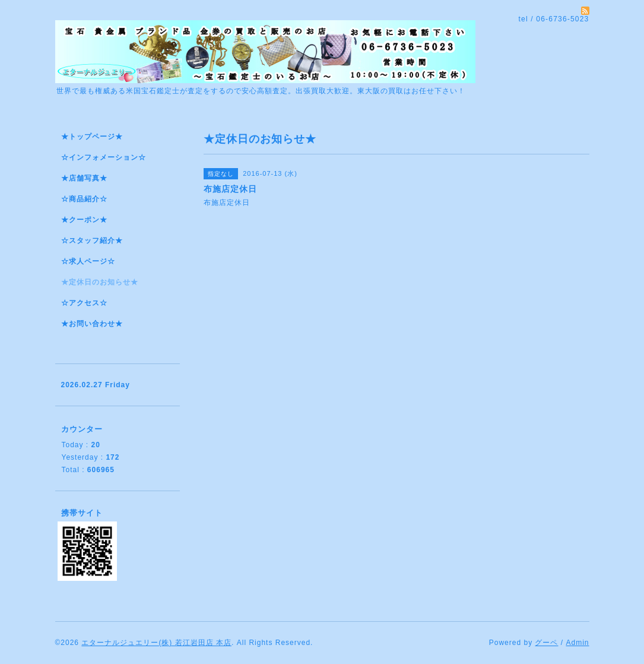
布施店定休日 (228, 203)
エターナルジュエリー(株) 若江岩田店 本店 (156, 643)
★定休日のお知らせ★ (100, 282)
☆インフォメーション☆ (104, 157)
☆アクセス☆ (84, 303)
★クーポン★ (84, 220)
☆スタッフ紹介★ (92, 241)
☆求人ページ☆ (88, 261)
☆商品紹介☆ (84, 199)
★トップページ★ (92, 137)
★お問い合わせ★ (92, 324)
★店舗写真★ (84, 178)
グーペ (546, 643)
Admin (577, 643)
